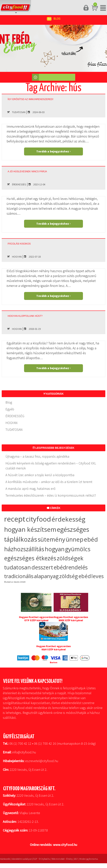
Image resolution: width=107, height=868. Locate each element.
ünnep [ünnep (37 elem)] (75, 539)
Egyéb (10, 409)
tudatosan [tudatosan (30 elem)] (17, 567)
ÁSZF (35, 859)
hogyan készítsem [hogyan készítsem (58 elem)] (30, 529)
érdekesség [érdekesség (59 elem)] (68, 519)
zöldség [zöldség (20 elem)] (69, 576)
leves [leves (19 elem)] (98, 576)
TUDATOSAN (19, 112)
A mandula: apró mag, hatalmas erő (30, 489)
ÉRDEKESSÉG (19, 184)
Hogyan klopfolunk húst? (25, 316)
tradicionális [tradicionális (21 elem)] (19, 576)
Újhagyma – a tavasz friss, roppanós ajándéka (37, 456)
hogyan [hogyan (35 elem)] (55, 549)
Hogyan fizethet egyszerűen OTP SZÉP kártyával (36, 619)
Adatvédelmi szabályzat (22, 859)
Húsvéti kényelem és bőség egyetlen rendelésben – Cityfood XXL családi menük (51, 466)
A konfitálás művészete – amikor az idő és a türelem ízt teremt (49, 482)
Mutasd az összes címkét (15, 582)
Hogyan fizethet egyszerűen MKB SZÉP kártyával (71, 619)
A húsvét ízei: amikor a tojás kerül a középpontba (40, 475)
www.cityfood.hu (65, 845)
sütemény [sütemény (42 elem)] (51, 539)
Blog (9, 402)
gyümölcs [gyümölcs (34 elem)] (78, 549)
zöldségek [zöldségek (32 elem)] (70, 558)
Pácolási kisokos (19, 244)
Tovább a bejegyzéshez (53, 151)
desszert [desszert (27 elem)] (42, 567)
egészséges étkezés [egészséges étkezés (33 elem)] (30, 558)
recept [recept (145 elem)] (15, 519)
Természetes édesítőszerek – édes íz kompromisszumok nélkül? (51, 495)
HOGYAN (17, 257)
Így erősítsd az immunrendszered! (31, 99)
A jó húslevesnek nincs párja (27, 172)
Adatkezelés (5, 859)
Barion (54, 662)
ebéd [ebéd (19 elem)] (85, 576)
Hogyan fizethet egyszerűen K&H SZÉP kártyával (53, 648)
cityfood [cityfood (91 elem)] (38, 519)
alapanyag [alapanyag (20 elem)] (46, 576)
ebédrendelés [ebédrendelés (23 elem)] (71, 567)
